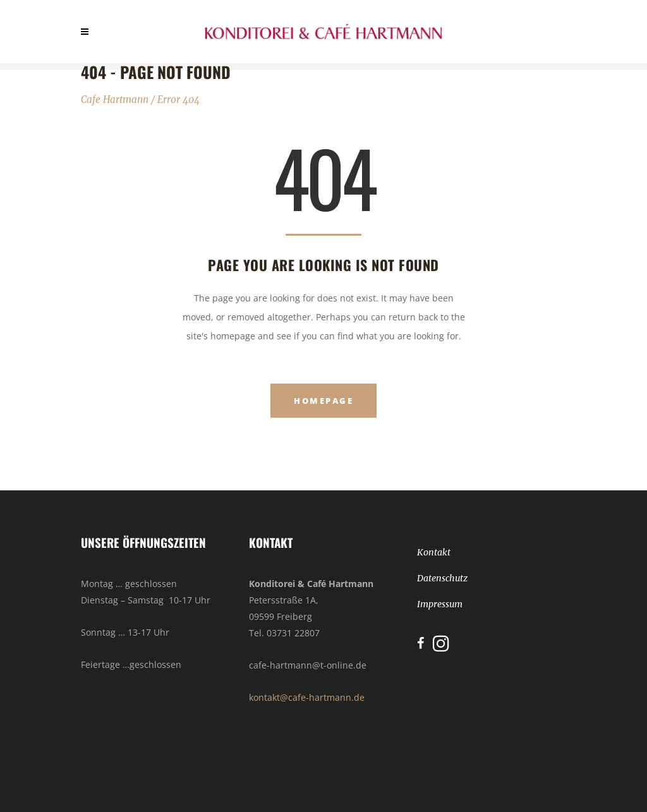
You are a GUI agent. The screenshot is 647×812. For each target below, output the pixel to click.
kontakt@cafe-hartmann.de (307, 697)
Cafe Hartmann (115, 100)
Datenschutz (442, 578)
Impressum (440, 604)
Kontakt (434, 552)
